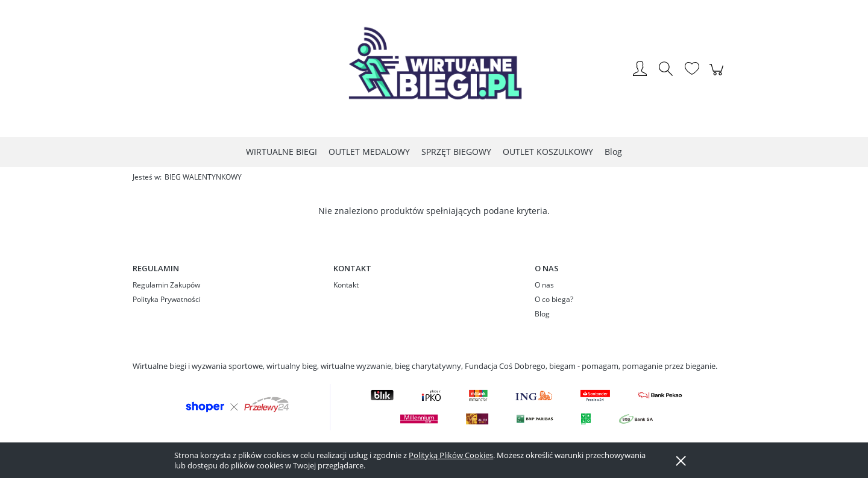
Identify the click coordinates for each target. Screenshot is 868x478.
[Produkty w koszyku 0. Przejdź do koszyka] (718, 76)
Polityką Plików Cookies (451, 455)
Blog (542, 314)
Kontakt (346, 285)
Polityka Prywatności (167, 299)
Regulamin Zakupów (166, 285)
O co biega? (554, 299)
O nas (544, 285)
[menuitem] (281, 152)
